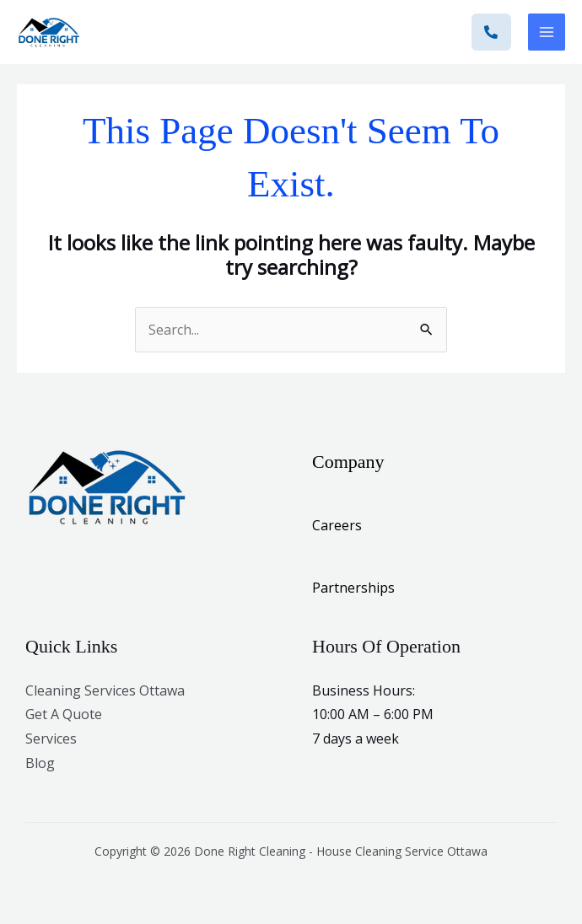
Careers (337, 525)
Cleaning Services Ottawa (105, 690)
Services (51, 739)
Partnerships (353, 588)
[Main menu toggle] (547, 32)
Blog (40, 763)
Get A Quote (64, 714)
